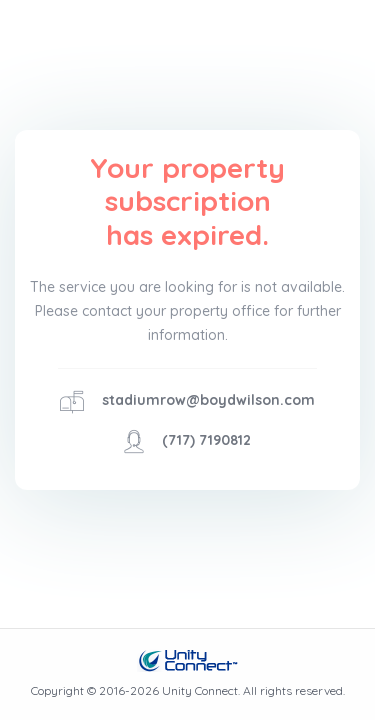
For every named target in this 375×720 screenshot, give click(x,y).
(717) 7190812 (206, 440)
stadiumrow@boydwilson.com (208, 400)
